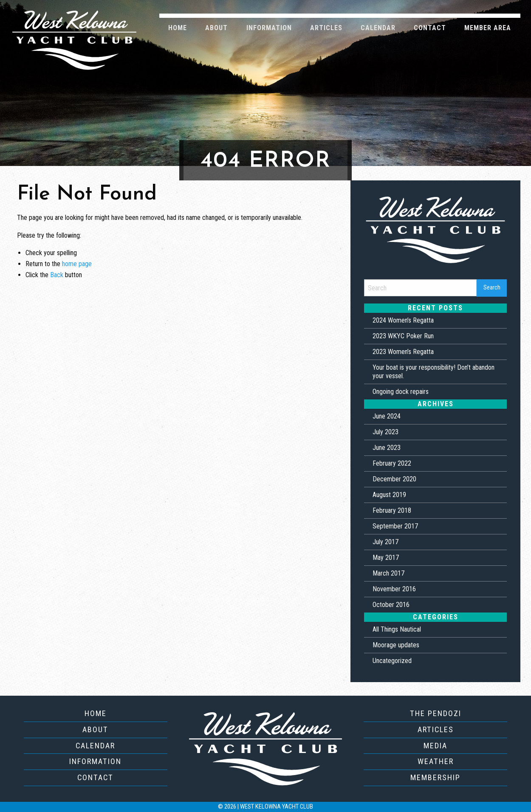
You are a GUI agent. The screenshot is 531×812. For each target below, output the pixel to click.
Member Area (488, 28)
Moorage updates (396, 645)
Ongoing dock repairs (401, 392)
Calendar (378, 28)
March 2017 (388, 573)
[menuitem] (178, 27)
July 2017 (386, 542)
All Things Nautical (397, 629)
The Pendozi (436, 713)
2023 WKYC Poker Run (403, 336)
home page (77, 264)
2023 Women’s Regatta (403, 352)
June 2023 (387, 448)
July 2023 (386, 432)
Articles (326, 28)
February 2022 (392, 463)
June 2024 (387, 416)
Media (435, 746)
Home (178, 28)
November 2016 (394, 589)
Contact (430, 28)
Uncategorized (392, 661)
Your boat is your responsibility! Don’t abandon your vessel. (434, 372)
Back (57, 275)
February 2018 (392, 510)
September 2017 (395, 526)
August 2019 (389, 495)
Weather (436, 761)
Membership (435, 777)
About (216, 28)
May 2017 (386, 558)
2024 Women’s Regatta (403, 320)
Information (269, 28)
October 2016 (391, 605)
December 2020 (394, 479)
